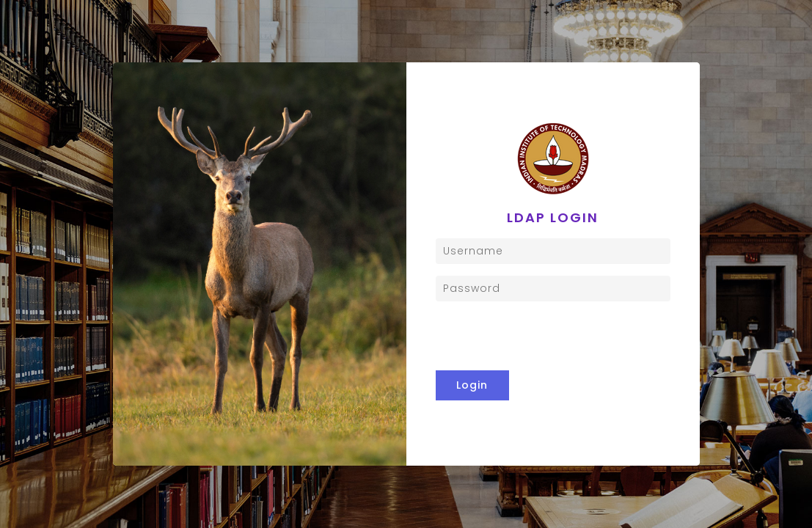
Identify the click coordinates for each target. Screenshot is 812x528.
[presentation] (553, 336)
